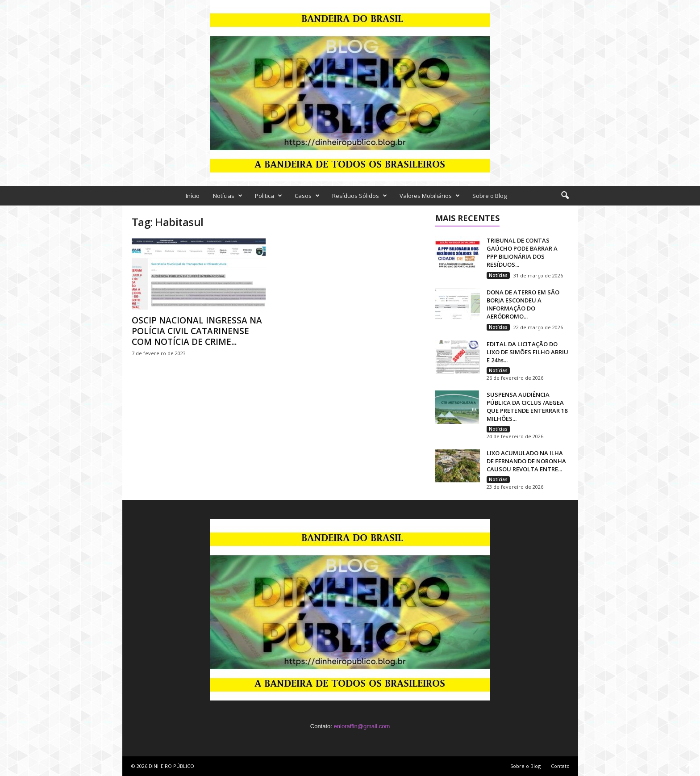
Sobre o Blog (490, 196)
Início (193, 196)
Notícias (228, 196)
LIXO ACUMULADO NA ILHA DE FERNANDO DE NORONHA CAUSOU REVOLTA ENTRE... (526, 461)
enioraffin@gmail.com (362, 726)
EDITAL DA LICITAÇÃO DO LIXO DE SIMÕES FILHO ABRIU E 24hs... (527, 352)
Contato (560, 766)
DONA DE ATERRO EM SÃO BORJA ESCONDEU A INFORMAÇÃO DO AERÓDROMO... (523, 304)
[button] (565, 196)
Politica (269, 196)
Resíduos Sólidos (360, 196)
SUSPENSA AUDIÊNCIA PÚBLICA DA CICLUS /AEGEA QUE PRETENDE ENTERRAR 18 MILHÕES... (527, 407)
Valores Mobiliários (430, 196)
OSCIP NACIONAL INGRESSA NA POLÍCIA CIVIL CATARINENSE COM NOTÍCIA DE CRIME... (197, 331)
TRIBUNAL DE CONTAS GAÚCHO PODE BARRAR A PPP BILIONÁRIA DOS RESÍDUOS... (522, 252)
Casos (307, 196)
